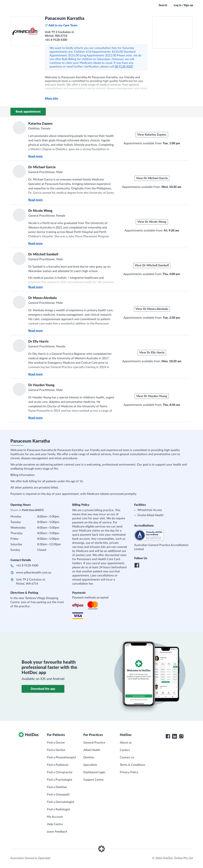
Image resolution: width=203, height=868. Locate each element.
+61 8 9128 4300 (27, 565)
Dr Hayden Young (41, 385)
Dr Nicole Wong (40, 211)
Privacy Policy (129, 772)
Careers (125, 750)
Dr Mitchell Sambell (43, 254)
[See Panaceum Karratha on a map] (172, 32)
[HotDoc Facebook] (168, 736)
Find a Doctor (56, 743)
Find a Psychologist (60, 780)
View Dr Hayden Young (152, 396)
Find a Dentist (56, 750)
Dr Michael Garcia (42, 167)
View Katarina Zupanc (152, 135)
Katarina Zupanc (41, 124)
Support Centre (93, 780)
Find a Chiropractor (60, 772)
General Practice (94, 743)
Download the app (43, 689)
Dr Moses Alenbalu (43, 298)
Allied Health (92, 750)
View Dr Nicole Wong (152, 222)
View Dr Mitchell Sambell (152, 265)
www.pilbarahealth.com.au (34, 573)
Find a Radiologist (59, 809)
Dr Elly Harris (38, 342)
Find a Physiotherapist (61, 757)
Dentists (89, 757)
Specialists (90, 765)
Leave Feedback (57, 832)
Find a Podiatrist (58, 765)
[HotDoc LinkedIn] (175, 736)
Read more (36, 156)
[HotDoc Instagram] (181, 736)
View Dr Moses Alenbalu (152, 309)
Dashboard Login (94, 772)
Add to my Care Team (61, 25)
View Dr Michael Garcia (152, 178)
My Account (55, 817)
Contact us (127, 757)
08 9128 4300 (124, 67)
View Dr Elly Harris (152, 353)
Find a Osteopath (58, 795)
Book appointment (28, 112)
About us (126, 743)
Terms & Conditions (133, 765)
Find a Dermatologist (61, 802)
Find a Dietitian (57, 787)
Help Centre (55, 824)
